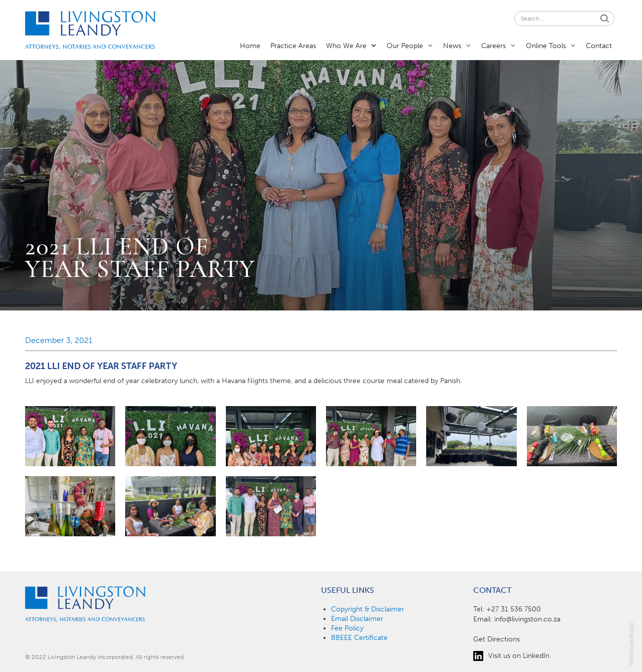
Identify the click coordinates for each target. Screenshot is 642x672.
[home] (90, 30)
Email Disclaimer (357, 619)
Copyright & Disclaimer (368, 609)
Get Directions (497, 639)
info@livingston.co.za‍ (527, 619)
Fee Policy (347, 628)
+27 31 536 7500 (514, 609)
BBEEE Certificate (359, 638)
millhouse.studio (631, 644)
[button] (351, 45)
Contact (599, 46)
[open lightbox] (70, 436)
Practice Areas (293, 46)
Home (250, 46)
